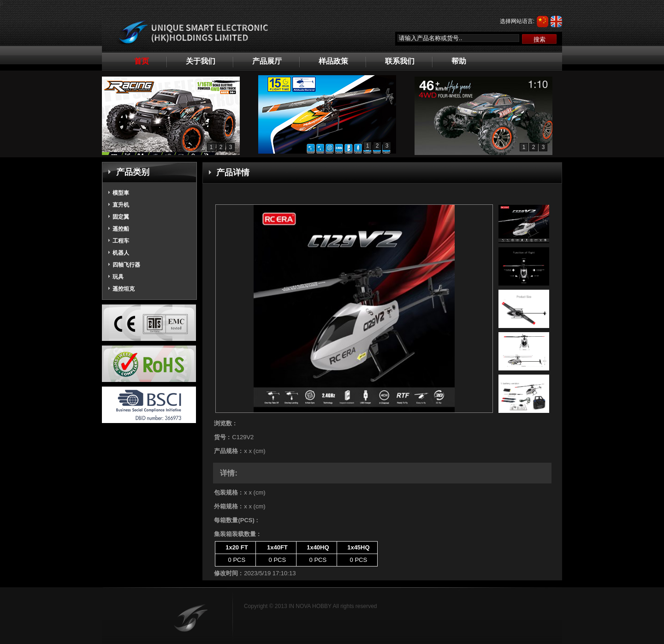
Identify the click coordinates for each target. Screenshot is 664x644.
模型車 (121, 193)
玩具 (118, 277)
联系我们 (400, 61)
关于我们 (201, 61)
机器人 (121, 253)
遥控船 (121, 229)
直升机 (121, 205)
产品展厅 (267, 61)
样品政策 (333, 61)
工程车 (121, 241)
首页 (142, 61)
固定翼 (121, 217)
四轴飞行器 (126, 265)
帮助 (459, 61)
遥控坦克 (124, 289)
